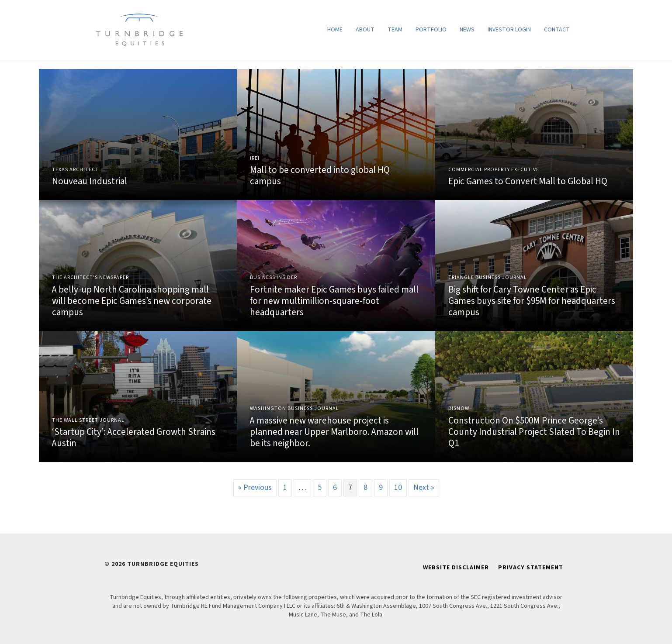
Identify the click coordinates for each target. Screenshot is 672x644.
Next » (424, 487)
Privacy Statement (531, 568)
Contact (557, 30)
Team (395, 30)
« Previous (255, 487)
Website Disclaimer (456, 568)
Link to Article (138, 134)
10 (398, 487)
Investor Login (509, 30)
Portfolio (431, 30)
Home (335, 30)
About (365, 30)
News (467, 30)
